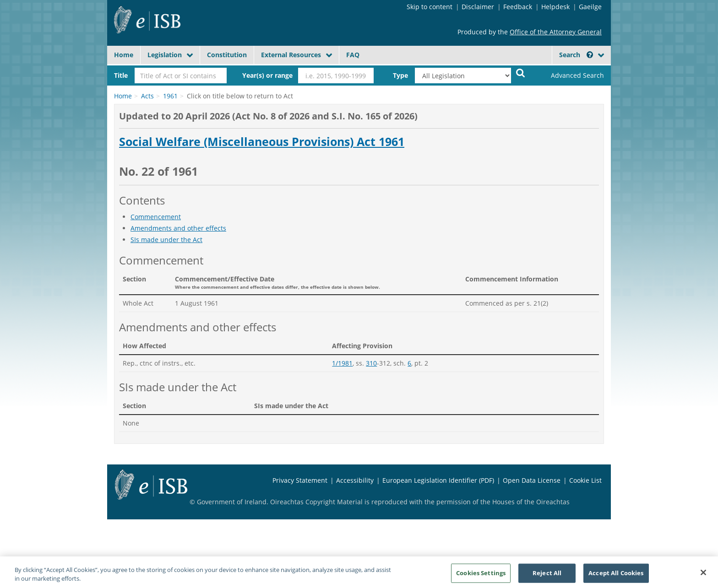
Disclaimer (478, 7)
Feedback (518, 7)
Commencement (156, 217)
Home (124, 55)
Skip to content (430, 7)
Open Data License (532, 480)
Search (576, 55)
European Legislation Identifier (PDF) (438, 480)
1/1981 (342, 363)
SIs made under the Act (166, 240)
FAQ (353, 55)
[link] (570, 76)
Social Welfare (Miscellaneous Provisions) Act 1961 (262, 142)
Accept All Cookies (616, 576)
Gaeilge (590, 7)
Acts (147, 96)
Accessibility (355, 480)
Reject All (547, 576)
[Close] (703, 576)
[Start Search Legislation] (521, 73)
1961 (170, 96)
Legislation (165, 55)
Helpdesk (555, 7)
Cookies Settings (481, 576)
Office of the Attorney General (556, 32)
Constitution (227, 55)
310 (371, 363)
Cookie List (585, 480)
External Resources (291, 55)
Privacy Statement (300, 480)
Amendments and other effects (178, 228)
